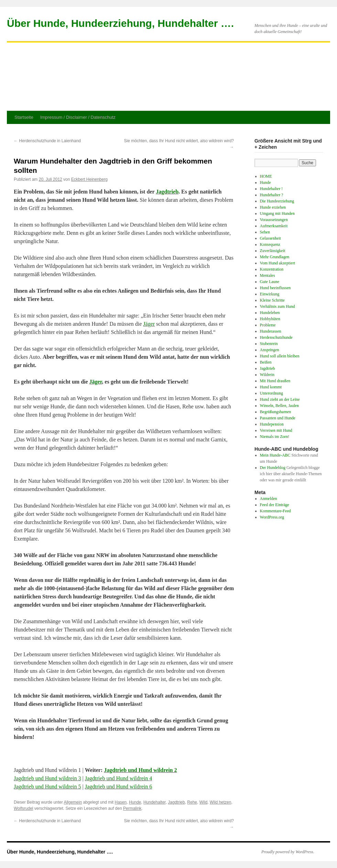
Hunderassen (271, 331)
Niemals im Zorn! (275, 437)
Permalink (132, 808)
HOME (266, 176)
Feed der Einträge (275, 505)
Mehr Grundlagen (275, 257)
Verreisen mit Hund (276, 430)
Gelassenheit (270, 238)
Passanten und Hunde (278, 418)
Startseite (24, 117)
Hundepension (272, 424)
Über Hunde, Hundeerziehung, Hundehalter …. (120, 23)
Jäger (149, 324)
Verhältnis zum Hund (278, 306)
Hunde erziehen (273, 207)
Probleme (268, 325)
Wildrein (267, 375)
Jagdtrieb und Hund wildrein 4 (119, 778)
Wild (203, 802)
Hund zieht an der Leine (280, 399)
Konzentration (272, 269)
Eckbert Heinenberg (89, 179)
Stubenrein (269, 344)
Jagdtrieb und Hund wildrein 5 (47, 787)
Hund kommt (271, 387)
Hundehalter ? (272, 195)
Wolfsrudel (23, 808)
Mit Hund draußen (275, 381)
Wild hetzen (221, 802)
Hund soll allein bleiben (280, 356)
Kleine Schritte (272, 300)
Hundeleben (270, 313)
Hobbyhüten (270, 319)
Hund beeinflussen (275, 288)
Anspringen (270, 350)
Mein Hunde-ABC (275, 455)
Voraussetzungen (274, 220)
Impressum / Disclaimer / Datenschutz (78, 117)
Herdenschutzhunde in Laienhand (47, 141)
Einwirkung (270, 294)
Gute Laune (270, 282)
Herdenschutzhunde (276, 337)
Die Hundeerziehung (277, 201)
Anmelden (269, 499)
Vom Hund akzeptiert (278, 263)
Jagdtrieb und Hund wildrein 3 (47, 778)
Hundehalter (155, 802)
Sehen (265, 232)
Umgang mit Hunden (277, 213)
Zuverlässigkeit (273, 251)
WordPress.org (272, 517)
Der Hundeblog (273, 468)
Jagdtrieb (167, 192)
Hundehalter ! (271, 189)
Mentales (268, 275)
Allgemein (73, 802)
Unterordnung (271, 393)
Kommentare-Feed (275, 511)
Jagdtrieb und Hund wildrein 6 (119, 787)
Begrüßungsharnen (276, 412)
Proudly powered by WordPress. (288, 852)
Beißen (266, 362)
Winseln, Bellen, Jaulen (280, 406)
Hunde (135, 802)
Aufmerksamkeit (274, 226)
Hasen (121, 802)
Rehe (192, 802)
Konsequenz (270, 244)
